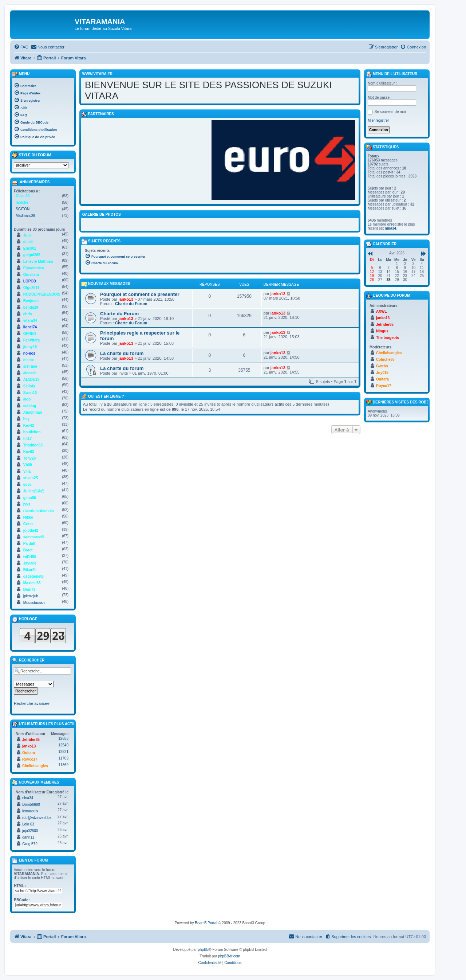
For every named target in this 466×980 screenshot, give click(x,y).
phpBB (203, 950)
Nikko (28, 517)
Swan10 (30, 393)
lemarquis (30, 811)
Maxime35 (32, 583)
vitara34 (30, 321)
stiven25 (31, 478)
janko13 (126, 299)
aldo (27, 399)
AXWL (381, 311)
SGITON (23, 209)
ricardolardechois (39, 511)
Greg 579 (30, 844)
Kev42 (29, 425)
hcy (26, 419)
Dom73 (29, 589)
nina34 (28, 798)
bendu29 (31, 307)
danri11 (28, 837)
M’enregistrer (378, 120)
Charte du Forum (131, 304)
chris (28, 314)
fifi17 (27, 439)
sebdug (30, 406)
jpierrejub (31, 596)
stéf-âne (30, 366)
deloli (28, 242)
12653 (63, 739)
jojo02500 (30, 831)
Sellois (29, 386)
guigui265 (32, 255)
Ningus (382, 331)
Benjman (31, 301)
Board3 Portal (206, 923)
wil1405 (30, 557)
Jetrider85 (31, 740)
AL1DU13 (31, 380)
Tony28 (29, 458)
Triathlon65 (33, 445)
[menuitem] (21, 47)
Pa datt (29, 544)
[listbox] (41, 165)
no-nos (29, 353)
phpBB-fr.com (229, 956)
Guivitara (31, 275)
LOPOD (30, 281)
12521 (63, 752)
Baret (28, 550)
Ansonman (33, 412)
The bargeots (388, 338)
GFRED (30, 334)
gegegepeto (33, 576)
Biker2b (30, 570)
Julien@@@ (34, 491)
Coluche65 (385, 360)
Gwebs (382, 366)
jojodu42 (31, 530)
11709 (63, 758)
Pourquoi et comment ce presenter (140, 294)
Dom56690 (31, 805)
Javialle (30, 563)
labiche (22, 202)
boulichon (32, 432)
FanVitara (31, 340)
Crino (28, 524)
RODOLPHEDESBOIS (42, 294)
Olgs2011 (31, 288)
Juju (27, 235)
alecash (30, 373)
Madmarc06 (25, 216)
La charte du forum (122, 353)
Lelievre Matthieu (38, 261)
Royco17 (30, 759)
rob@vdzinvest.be (37, 818)
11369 (63, 765)
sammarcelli (34, 537)
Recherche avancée (32, 703)
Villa (27, 471)
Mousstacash (34, 603)
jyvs (27, 504)
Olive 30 (23, 196)
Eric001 (30, 248)
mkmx (29, 360)
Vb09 (28, 465)
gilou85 (30, 498)
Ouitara (29, 753)
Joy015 (382, 373)
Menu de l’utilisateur (392, 74)
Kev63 (29, 452)
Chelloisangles (35, 766)
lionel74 (30, 327)
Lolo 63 (28, 824)
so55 (27, 485)
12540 (63, 745)
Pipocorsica (34, 268)
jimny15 (30, 347)
